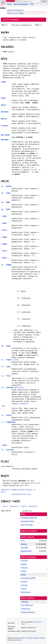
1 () (25, 602)
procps (16, 13)
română (24, 582)
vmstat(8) (33, 506)
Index (9, 4)
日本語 (24, 571)
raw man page (27, 525)
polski (23, 575)
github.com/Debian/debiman (30, 638)
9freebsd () (28, 612)
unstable (24, 548)
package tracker (27, 521)
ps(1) (5, 506)
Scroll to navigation (11, 20)
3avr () (27, 605)
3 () (26, 609)
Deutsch (24, 561)
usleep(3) (23, 404)
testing (10, 13)
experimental (26, 551)
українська (26, 592)
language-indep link (29, 518)
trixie (23, 541)
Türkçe (24, 589)
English (24, 564)
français (24, 568)
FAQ (32, 4)
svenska (24, 585)
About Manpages (21, 4)
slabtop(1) (14, 506)
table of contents (29, 531)
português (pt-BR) (28, 578)
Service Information (15, 10)
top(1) (24, 506)
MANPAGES (10, 1)
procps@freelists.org (21, 494)
